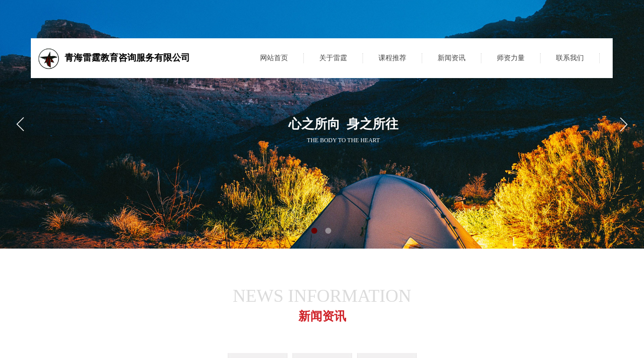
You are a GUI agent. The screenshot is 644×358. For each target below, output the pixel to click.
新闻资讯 (452, 58)
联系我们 (570, 58)
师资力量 (511, 58)
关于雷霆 (333, 58)
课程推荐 (392, 58)
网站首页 (274, 58)
